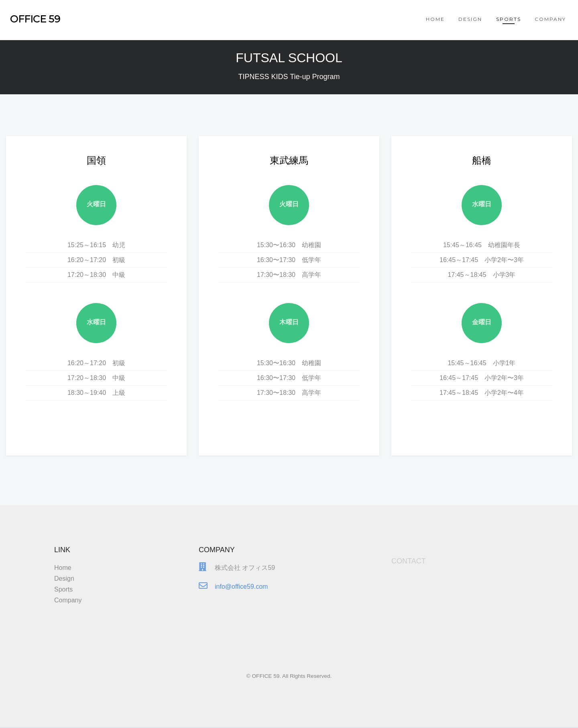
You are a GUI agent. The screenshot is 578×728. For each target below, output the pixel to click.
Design (470, 19)
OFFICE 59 (35, 19)
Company (550, 19)
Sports (509, 19)
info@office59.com (241, 593)
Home (435, 19)
